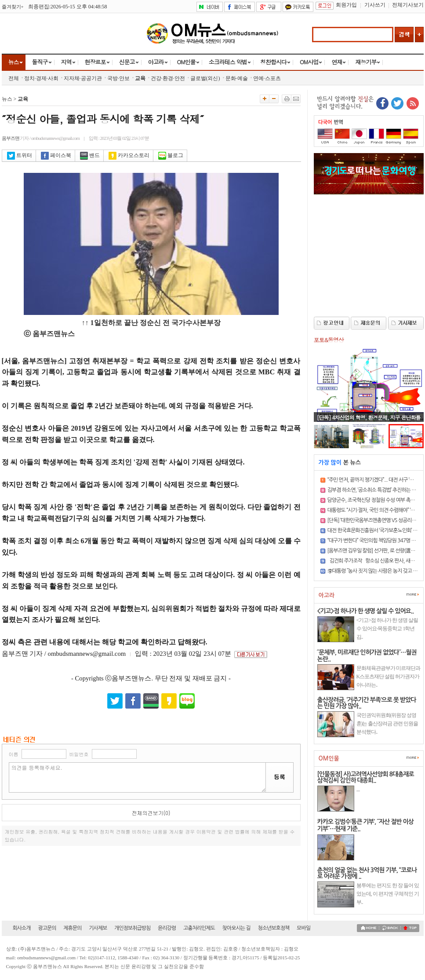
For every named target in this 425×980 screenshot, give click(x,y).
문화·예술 (237, 78)
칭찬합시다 (273, 62)
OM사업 (309, 62)
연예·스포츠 (267, 78)
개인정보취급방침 (132, 928)
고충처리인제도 (199, 928)
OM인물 (186, 62)
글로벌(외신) (205, 78)
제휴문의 (72, 928)
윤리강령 (167, 928)
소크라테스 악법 (228, 62)
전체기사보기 (408, 5)
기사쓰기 (375, 5)
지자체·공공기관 (83, 78)
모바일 (303, 928)
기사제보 (98, 928)
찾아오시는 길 (236, 928)
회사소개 (22, 928)
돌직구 (40, 62)
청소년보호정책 (273, 928)
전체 (14, 78)
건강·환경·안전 (168, 78)
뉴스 (14, 62)
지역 (66, 62)
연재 (337, 62)
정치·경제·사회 (41, 78)
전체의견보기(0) (151, 813)
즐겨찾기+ (13, 7)
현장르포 (95, 62)
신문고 (127, 62)
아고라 (156, 62)
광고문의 (47, 928)
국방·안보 (118, 78)
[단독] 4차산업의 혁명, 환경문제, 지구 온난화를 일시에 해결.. (369, 421)
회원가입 (346, 5)
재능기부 (366, 62)
